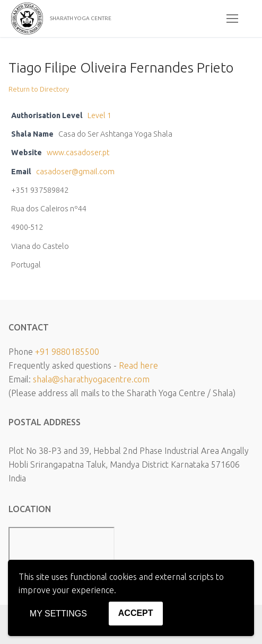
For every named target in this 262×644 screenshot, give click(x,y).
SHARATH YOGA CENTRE (81, 18)
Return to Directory (39, 89)
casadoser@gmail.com (75, 172)
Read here (138, 365)
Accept (136, 613)
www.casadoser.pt (78, 153)
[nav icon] (232, 19)
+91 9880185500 (67, 352)
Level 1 (99, 115)
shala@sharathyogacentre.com (91, 379)
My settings (58, 614)
